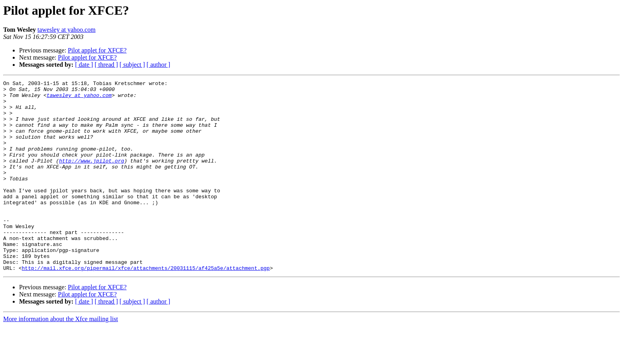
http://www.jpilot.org (91, 177)
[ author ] (159, 65)
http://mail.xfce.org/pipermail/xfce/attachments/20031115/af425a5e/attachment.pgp (146, 306)
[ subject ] (132, 65)
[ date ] (84, 65)
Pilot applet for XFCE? (97, 50)
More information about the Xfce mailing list (61, 357)
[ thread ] (106, 65)
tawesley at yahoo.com (66, 30)
